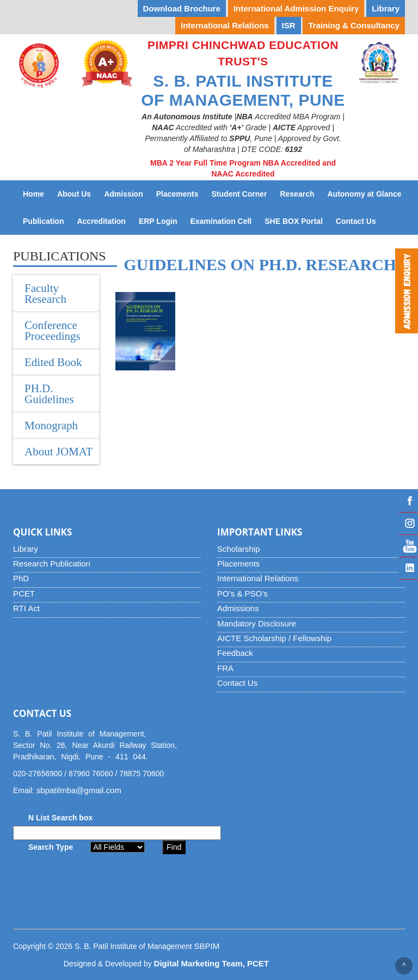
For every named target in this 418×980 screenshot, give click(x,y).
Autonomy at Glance (367, 193)
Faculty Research (45, 294)
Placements (238, 564)
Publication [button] (43, 221)
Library (26, 549)
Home (33, 194)
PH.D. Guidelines (49, 394)
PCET (24, 594)
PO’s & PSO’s (242, 594)
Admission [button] (124, 194)
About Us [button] (74, 194)
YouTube (408, 546)
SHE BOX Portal (297, 220)
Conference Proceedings (53, 331)
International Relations (258, 578)
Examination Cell (224, 220)
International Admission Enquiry (296, 8)
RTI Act (26, 608)
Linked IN (408, 568)
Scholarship (238, 549)
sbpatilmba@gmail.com (79, 790)
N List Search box (60, 818)
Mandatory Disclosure (257, 623)
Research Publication (52, 564)
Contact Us (359, 220)
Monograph (51, 425)
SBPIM (207, 946)
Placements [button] (177, 194)
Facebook (408, 501)
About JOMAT (59, 452)
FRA (225, 668)
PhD (21, 578)
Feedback (235, 653)
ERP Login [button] (158, 221)
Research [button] (297, 194)
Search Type (51, 847)
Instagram (408, 524)
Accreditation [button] (101, 221)
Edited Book (53, 362)
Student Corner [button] (239, 194)
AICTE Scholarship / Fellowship (274, 638)
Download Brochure (182, 8)
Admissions (238, 608)
